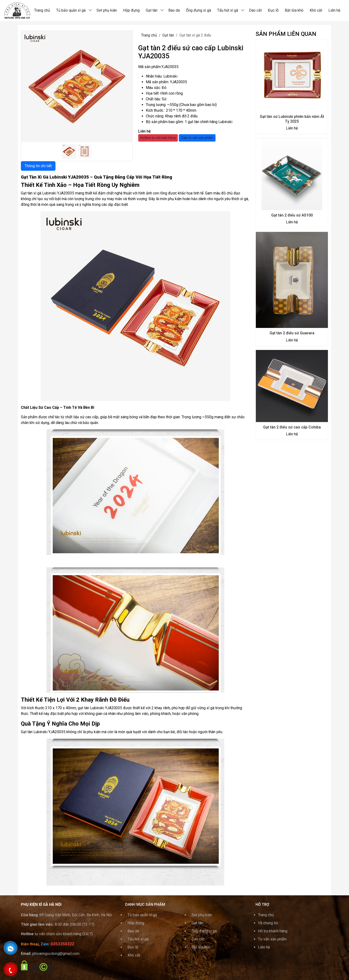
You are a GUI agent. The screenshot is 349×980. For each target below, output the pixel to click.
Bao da (174, 10)
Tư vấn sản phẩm (272, 939)
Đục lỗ (273, 10)
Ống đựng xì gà (198, 10)
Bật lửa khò (294, 10)
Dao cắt (255, 10)
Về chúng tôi (268, 923)
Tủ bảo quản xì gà (71, 10)
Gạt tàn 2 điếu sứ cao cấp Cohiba (292, 427)
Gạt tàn (152, 10)
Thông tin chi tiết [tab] (38, 166)
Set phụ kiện (107, 10)
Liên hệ (334, 10)
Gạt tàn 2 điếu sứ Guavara (292, 333)
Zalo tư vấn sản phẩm (197, 138)
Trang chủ (42, 10)
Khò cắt (316, 10)
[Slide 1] (69, 152)
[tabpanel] (135, 530)
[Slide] (85, 152)
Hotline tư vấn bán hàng (158, 138)
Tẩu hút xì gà (228, 10)
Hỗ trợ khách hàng (273, 931)
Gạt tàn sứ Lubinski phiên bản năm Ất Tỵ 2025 (292, 119)
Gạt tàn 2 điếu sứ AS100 (292, 215)
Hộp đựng (131, 10)
